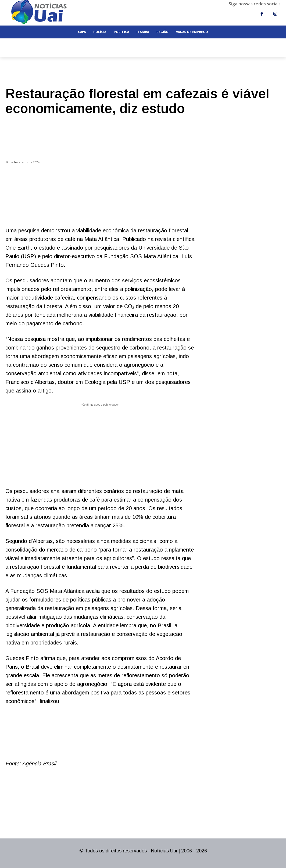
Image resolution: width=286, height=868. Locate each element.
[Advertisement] (100, 445)
